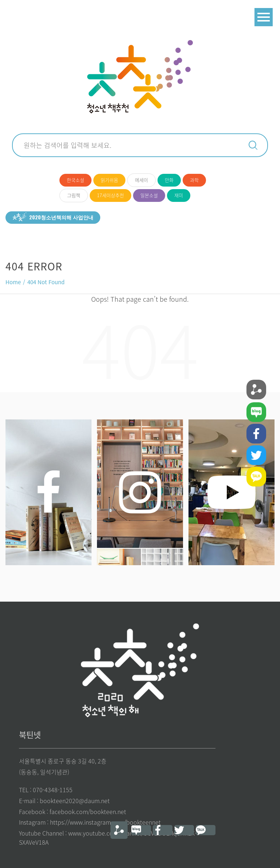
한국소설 (75, 180)
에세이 (141, 180)
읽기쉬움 (109, 180)
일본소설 (149, 195)
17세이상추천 (110, 195)
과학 (194, 180)
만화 (169, 180)
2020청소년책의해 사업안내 (61, 217)
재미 (179, 195)
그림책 (74, 195)
